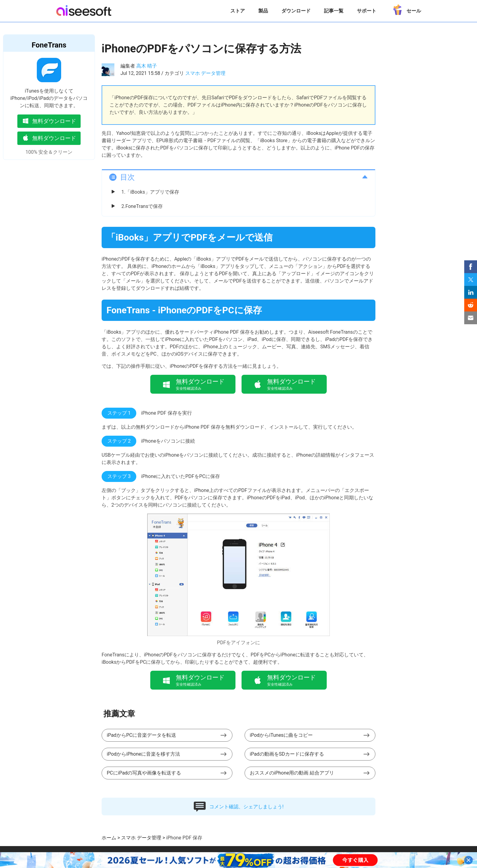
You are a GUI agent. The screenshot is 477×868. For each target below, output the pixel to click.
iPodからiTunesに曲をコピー (281, 735)
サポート (367, 11)
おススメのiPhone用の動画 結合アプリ (292, 773)
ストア (238, 11)
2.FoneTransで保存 (142, 206)
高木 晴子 (147, 66)
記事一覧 (334, 11)
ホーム (109, 838)
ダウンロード (296, 11)
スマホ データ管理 (205, 73)
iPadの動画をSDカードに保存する (287, 754)
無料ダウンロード (49, 121)
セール (405, 9)
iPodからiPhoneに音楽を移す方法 (143, 754)
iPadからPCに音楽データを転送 (141, 735)
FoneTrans (49, 45)
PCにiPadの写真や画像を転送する (144, 773)
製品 (263, 11)
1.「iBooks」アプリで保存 (150, 192)
